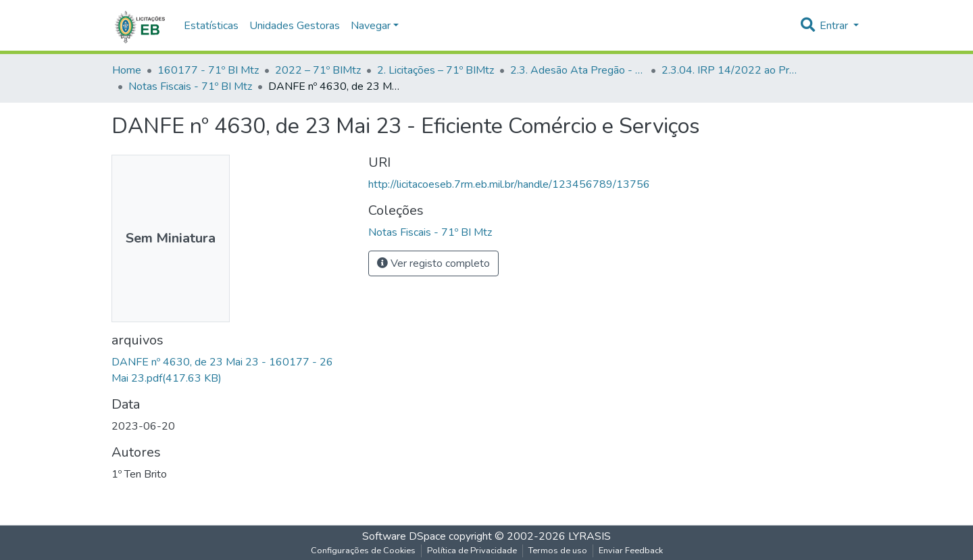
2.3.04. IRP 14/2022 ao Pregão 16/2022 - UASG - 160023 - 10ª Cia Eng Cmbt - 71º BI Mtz (729, 70)
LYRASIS (590, 536)
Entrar (835, 26)
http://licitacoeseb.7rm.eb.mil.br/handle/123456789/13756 (509, 184)
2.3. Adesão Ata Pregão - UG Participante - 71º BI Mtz (578, 70)
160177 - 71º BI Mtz (208, 70)
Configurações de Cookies (363, 551)
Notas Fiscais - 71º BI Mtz (190, 86)
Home (127, 70)
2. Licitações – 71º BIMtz (435, 70)
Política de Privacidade (472, 551)
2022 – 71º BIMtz (318, 70)
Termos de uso (558, 551)
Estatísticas (211, 26)
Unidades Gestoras (295, 26)
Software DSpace (404, 536)
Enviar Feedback (631, 551)
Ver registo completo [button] (433, 263)
